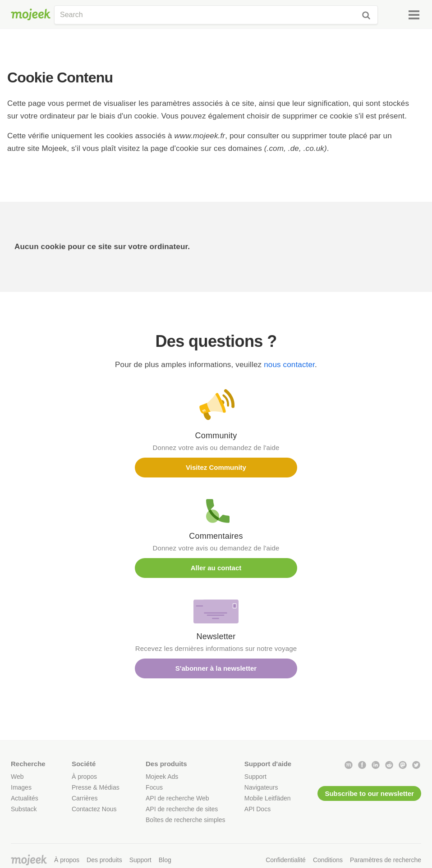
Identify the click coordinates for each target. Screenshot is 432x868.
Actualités (25, 798)
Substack (24, 809)
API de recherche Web (177, 798)
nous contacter (289, 365)
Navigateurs (261, 787)
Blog (165, 860)
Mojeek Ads (162, 777)
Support (255, 777)
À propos (84, 777)
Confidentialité (286, 860)
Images (21, 787)
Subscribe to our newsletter (369, 793)
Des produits (104, 860)
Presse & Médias (96, 787)
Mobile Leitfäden (268, 798)
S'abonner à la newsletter (216, 668)
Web (17, 777)
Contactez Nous (94, 809)
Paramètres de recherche (386, 860)
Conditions (328, 860)
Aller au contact (216, 568)
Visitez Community (216, 467)
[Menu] (414, 15)
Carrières (85, 798)
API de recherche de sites (182, 809)
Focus (154, 787)
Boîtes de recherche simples (186, 820)
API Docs (257, 809)
